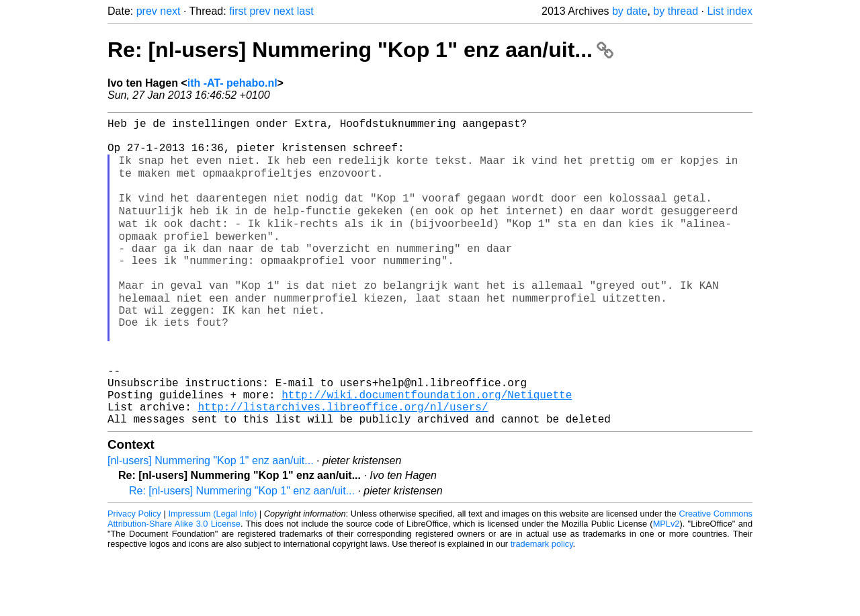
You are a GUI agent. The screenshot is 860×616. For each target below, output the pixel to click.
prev (147, 11)
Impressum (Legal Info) (212, 575)
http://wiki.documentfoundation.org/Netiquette (427, 451)
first (238, 11)
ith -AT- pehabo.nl (232, 83)
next (170, 11)
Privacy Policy (134, 575)
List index (730, 11)
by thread (676, 11)
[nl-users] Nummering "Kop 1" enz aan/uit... (211, 522)
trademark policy (542, 606)
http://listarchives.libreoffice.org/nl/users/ (343, 466)
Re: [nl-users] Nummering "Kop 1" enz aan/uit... (360, 50)
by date (630, 11)
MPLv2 (666, 585)
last (305, 11)
